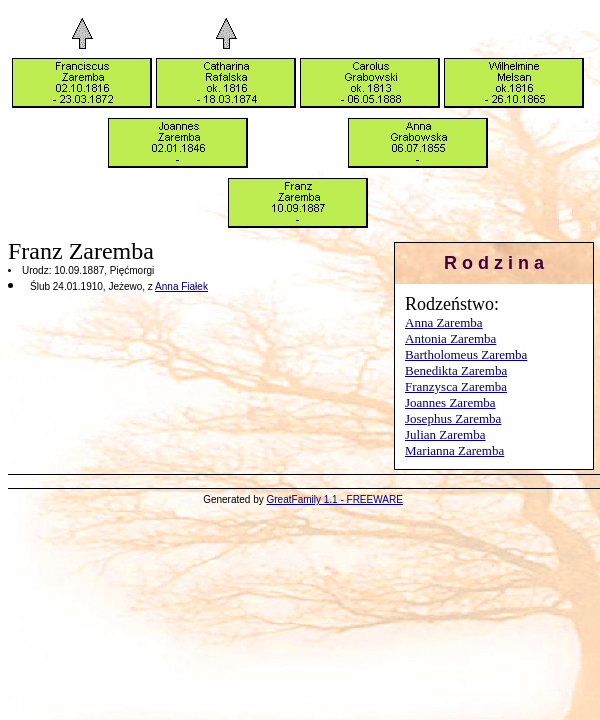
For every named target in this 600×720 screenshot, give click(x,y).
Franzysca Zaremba (456, 386)
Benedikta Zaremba (456, 370)
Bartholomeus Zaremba (466, 354)
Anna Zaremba (444, 322)
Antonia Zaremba (450, 338)
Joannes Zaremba (450, 402)
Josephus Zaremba (453, 418)
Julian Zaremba (445, 434)
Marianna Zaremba (454, 450)
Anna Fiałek (181, 286)
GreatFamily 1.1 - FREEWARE (335, 499)
